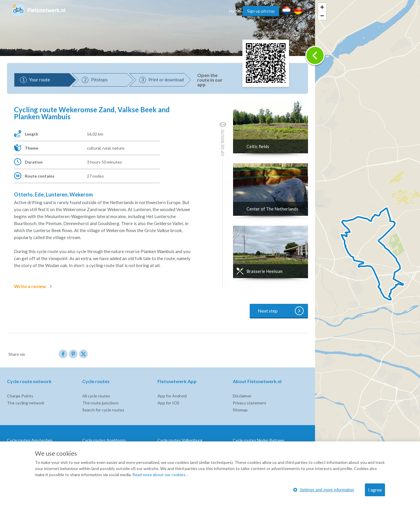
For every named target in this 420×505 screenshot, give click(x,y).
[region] (367, 253)
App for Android (172, 396)
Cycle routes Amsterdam (30, 440)
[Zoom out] (322, 16)
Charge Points (20, 396)
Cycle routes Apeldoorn (104, 440)
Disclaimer (242, 396)
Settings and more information (324, 490)
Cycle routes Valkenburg (180, 440)
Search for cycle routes (103, 410)
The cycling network (26, 403)
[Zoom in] (322, 7)
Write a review (34, 286)
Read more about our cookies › (160, 475)
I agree (375, 490)
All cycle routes (96, 396)
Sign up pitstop (261, 11)
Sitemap (240, 410)
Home (234, 11)
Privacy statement (250, 403)
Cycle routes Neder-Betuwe (259, 440)
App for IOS (168, 403)
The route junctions (100, 403)
